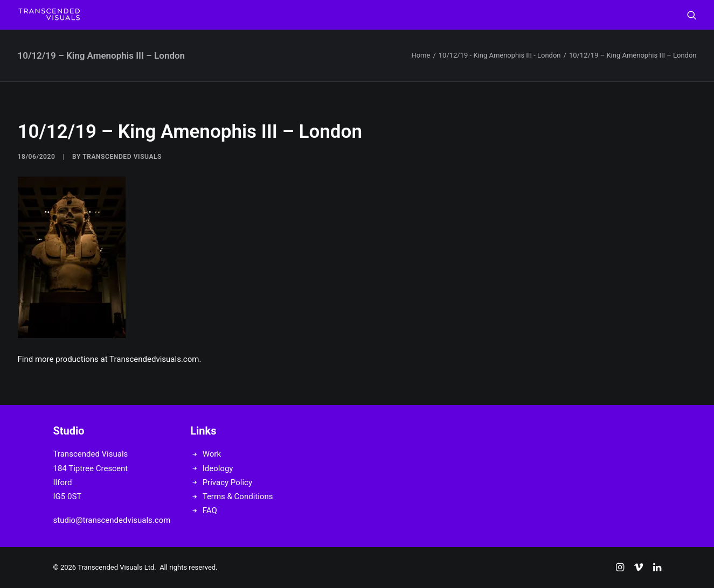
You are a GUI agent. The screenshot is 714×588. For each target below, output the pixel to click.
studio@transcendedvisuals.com (112, 520)
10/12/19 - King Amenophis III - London (500, 55)
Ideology (218, 468)
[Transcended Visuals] (49, 15)
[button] (692, 15)
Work (212, 454)
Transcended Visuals (122, 157)
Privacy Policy (227, 482)
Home (421, 55)
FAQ (210, 510)
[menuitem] (692, 15)
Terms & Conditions (238, 496)
